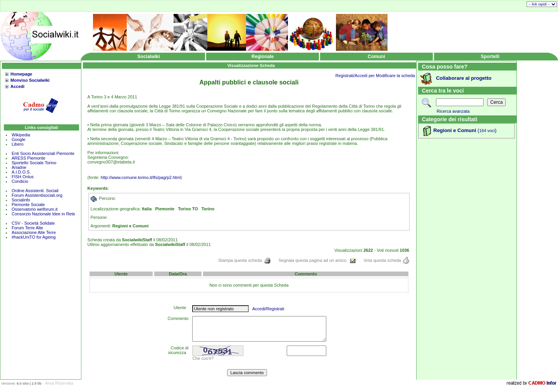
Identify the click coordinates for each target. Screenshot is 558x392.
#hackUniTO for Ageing (34, 237)
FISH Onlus (23, 177)
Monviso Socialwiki (30, 80)
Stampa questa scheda (245, 260)
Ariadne (19, 167)
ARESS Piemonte (28, 158)
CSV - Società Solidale (33, 223)
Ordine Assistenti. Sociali (35, 191)
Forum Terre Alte (28, 228)
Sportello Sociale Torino (34, 163)
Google (18, 139)
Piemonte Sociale (28, 205)
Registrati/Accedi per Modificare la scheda (375, 76)
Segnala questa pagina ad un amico (317, 260)
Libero (18, 144)
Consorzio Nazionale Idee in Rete (43, 214)
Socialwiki (149, 57)
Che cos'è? (203, 358)
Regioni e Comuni (455, 130)
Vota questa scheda (386, 260)
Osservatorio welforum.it (35, 209)
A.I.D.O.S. (21, 172)
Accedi (17, 86)
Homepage (21, 74)
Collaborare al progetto (464, 78)
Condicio (20, 181)
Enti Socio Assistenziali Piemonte (43, 153)
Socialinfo (21, 200)
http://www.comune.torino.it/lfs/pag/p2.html (141, 177)
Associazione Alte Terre (34, 232)
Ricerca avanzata (453, 111)
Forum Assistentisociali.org (37, 195)
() (487, 130)
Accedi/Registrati (268, 309)
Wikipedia (21, 135)
